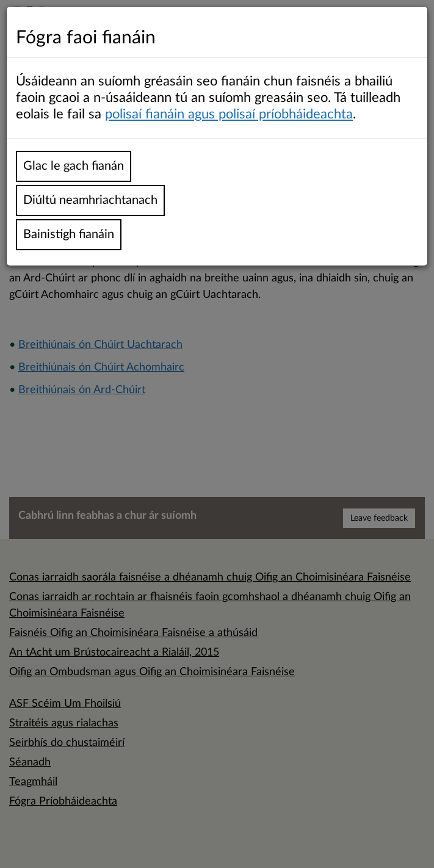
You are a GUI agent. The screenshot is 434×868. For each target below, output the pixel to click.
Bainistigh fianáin (69, 234)
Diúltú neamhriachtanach (90, 200)
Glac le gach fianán (74, 166)
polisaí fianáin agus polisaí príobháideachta (229, 114)
